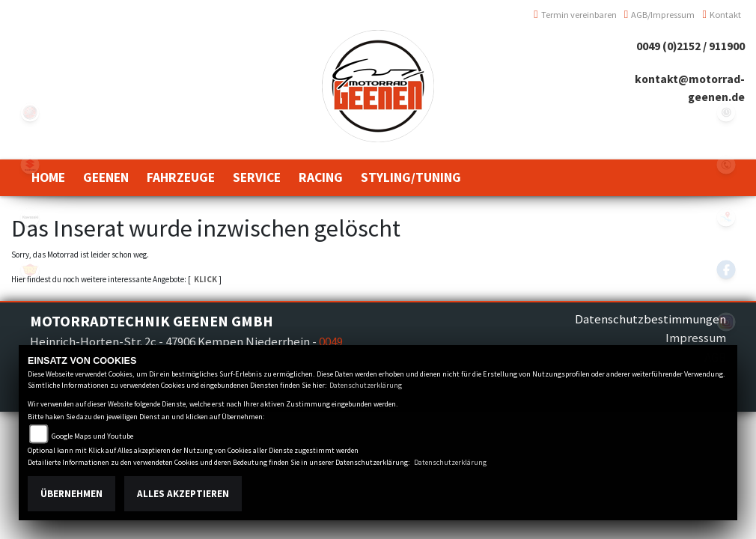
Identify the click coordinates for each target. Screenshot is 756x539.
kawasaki (30, 217)
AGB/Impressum (660, 15)
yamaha (30, 112)
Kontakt (722, 15)
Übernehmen (71, 494)
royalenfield (30, 269)
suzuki (30, 165)
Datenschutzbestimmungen (650, 319)
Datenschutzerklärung (366, 385)
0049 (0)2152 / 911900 (691, 46)
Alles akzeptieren (183, 494)
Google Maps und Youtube (92, 436)
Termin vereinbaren (575, 15)
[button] (106, 177)
